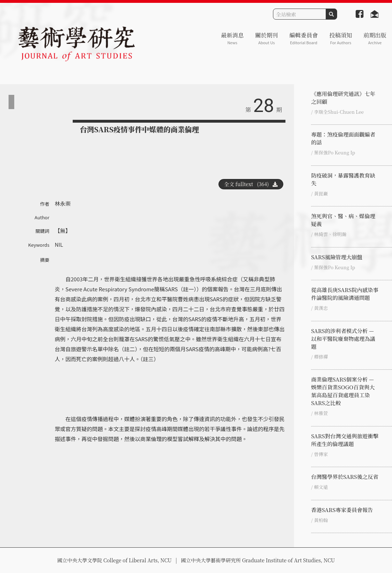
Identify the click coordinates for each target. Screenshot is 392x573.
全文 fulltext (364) (251, 184)
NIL (59, 244)
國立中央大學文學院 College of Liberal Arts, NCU (114, 560)
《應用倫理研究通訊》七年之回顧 (343, 98)
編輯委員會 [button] (304, 38)
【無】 (63, 231)
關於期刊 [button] (267, 38)
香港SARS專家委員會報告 (342, 510)
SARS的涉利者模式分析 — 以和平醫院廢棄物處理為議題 (343, 339)
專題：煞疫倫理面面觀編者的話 (343, 138)
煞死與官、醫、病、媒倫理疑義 (343, 220)
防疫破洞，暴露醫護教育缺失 (343, 179)
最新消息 (232, 38)
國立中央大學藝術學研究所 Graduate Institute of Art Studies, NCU (258, 560)
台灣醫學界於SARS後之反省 (345, 477)
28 (264, 106)
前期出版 (375, 38)
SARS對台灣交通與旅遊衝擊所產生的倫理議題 (345, 440)
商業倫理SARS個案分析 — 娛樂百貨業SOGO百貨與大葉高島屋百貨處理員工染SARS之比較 (343, 391)
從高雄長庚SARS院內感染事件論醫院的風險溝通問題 (345, 294)
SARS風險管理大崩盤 (337, 257)
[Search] (300, 14)
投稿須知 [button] (341, 38)
